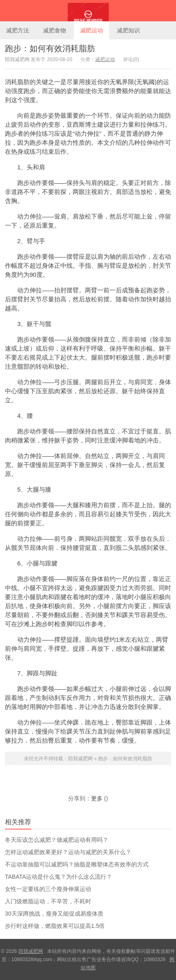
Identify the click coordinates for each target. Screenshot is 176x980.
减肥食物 (55, 30)
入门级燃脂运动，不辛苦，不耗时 (48, 901)
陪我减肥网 (88, 11)
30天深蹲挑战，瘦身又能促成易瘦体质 (54, 914)
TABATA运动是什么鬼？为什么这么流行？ (58, 877)
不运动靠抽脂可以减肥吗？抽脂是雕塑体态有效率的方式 (77, 864)
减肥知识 (128, 30)
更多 (97, 798)
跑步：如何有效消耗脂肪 (50, 48)
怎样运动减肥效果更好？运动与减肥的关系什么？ (68, 852)
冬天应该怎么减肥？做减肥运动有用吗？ (57, 840)
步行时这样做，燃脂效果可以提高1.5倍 (55, 926)
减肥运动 (91, 30)
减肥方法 (18, 30)
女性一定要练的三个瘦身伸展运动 (48, 889)
